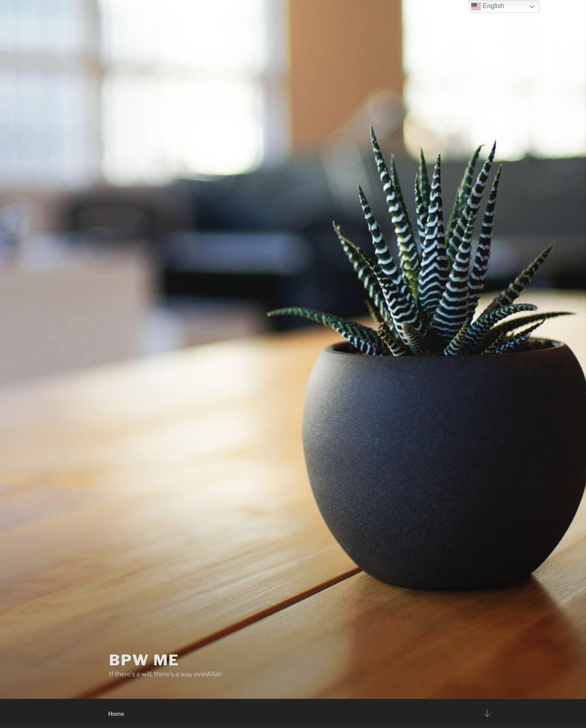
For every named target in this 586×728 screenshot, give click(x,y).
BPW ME (144, 660)
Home (116, 714)
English (488, 7)
